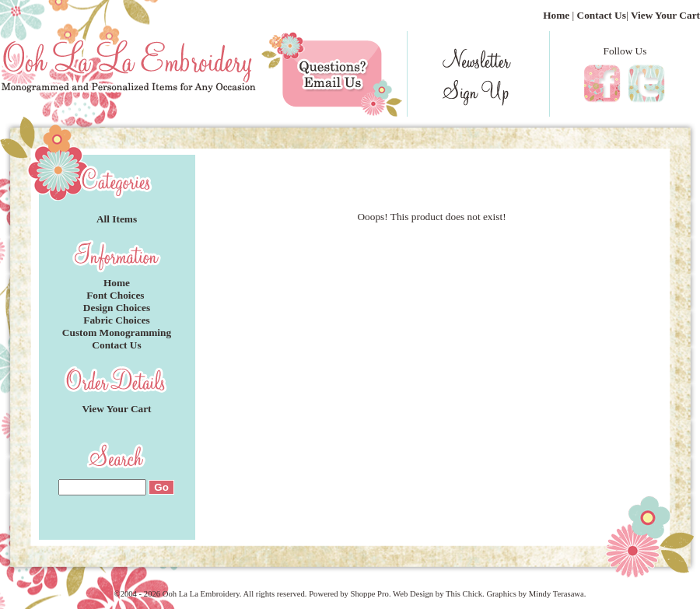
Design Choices (117, 308)
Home (556, 15)
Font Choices (117, 295)
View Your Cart (665, 15)
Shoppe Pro (369, 594)
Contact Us (602, 15)
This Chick (464, 594)
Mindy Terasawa (556, 594)
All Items (117, 219)
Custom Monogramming (117, 332)
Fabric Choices (117, 320)
